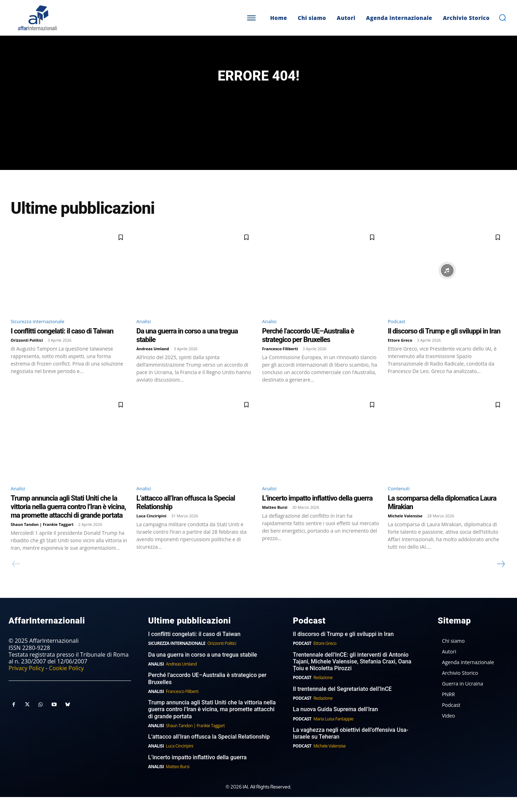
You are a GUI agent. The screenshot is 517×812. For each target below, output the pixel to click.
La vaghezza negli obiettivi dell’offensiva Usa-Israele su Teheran (351, 748)
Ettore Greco (400, 354)
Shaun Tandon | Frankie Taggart (42, 539)
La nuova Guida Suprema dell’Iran (336, 724)
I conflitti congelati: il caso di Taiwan (62, 345)
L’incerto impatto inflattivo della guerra (317, 513)
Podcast (398, 334)
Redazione (323, 692)
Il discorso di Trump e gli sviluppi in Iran (444, 345)
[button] (502, 17)
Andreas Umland (153, 362)
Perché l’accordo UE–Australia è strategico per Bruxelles (308, 349)
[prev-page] (16, 579)
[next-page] (501, 579)
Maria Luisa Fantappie (333, 733)
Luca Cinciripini (151, 531)
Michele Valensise (405, 531)
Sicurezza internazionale (43, 334)
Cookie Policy (66, 683)
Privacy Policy (26, 683)
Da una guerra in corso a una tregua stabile (203, 670)
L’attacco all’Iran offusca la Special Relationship (209, 752)
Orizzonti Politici (27, 354)
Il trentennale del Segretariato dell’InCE (343, 704)
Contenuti (401, 503)
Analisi (145, 334)
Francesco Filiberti (280, 362)
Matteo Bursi (275, 522)
